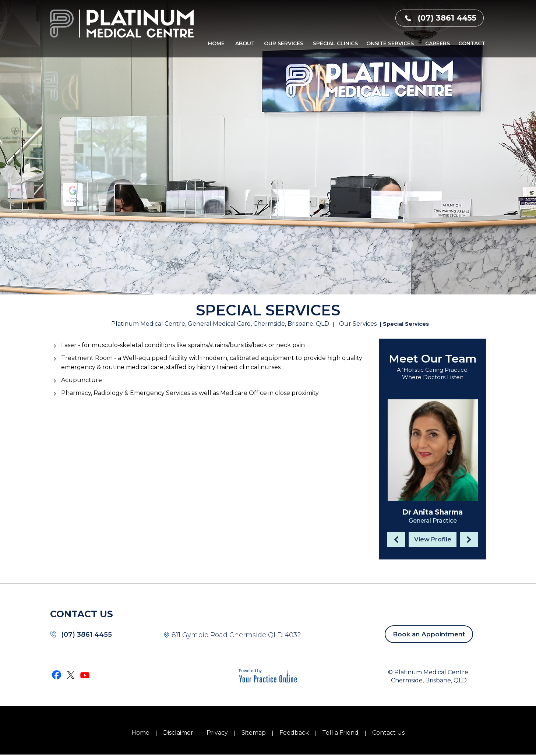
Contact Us (388, 733)
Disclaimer (178, 733)
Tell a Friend (340, 733)
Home (216, 43)
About (245, 43)
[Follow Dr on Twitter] (71, 675)
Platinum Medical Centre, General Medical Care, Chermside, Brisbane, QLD (220, 324)
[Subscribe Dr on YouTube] (85, 675)
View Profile (433, 539)
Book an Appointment (429, 634)
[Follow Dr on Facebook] (57, 675)
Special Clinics (335, 43)
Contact (472, 43)
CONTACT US (82, 614)
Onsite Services (390, 43)
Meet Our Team (433, 359)
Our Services (284, 43)
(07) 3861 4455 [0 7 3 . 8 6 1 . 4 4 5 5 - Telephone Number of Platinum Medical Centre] (447, 18)
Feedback (294, 733)
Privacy (217, 733)
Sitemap (254, 733)
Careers (438, 43)
